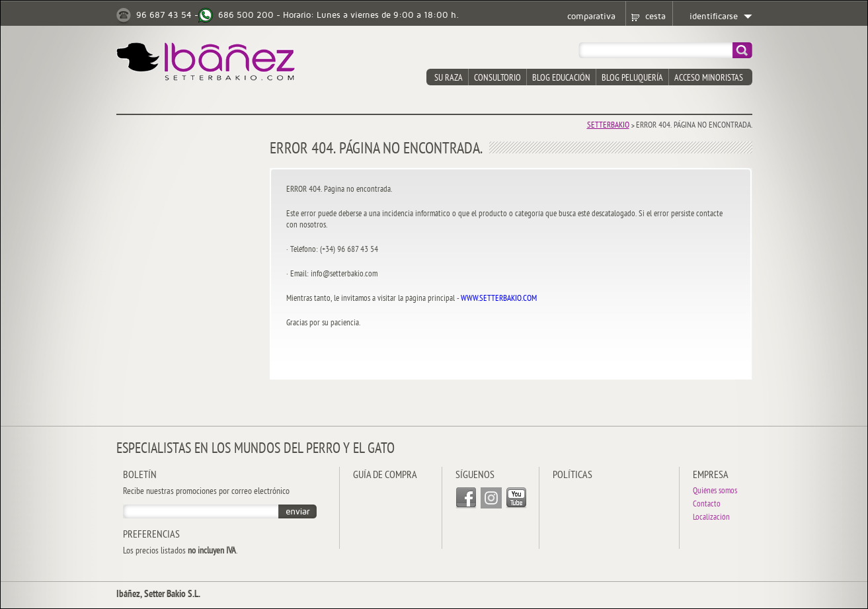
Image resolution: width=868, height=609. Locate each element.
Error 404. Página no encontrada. (694, 126)
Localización (711, 518)
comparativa (591, 17)
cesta (655, 17)
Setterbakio (608, 126)
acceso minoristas (709, 78)
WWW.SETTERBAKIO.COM (499, 299)
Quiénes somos (715, 492)
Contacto (707, 505)
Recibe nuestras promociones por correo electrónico (206, 492)
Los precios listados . (180, 551)
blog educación (561, 78)
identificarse (714, 17)
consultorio (497, 78)
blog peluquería (632, 78)
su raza (449, 78)
